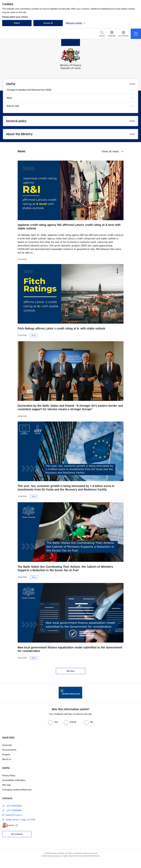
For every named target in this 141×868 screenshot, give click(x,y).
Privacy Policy (9, 775)
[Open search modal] (102, 34)
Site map (6, 785)
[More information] (17, 825)
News (34, 335)
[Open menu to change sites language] (112, 34)
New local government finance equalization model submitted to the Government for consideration (70, 649)
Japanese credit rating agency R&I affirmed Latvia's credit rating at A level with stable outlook (69, 227)
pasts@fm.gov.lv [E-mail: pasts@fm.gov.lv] (14, 815)
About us (7, 759)
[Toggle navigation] (136, 34)
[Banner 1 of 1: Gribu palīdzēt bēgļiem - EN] (70, 692)
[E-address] (8, 825)
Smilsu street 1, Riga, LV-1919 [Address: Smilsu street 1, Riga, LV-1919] (21, 820)
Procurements (9, 750)
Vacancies (7, 745)
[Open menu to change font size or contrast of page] (124, 34)
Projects (6, 754)
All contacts (17, 834)
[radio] (53, 722)
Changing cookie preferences (17, 790)
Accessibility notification (14, 780)
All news (71, 671)
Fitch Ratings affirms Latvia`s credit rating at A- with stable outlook (61, 328)
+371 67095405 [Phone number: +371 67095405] (14, 806)
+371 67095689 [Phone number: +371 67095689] (14, 810)
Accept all (48, 23)
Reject (17, 23)
